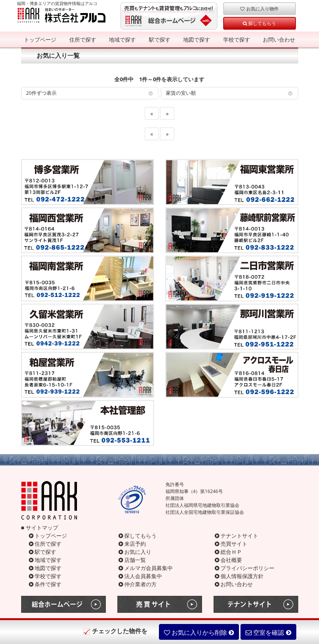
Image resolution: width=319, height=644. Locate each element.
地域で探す (122, 39)
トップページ (40, 39)
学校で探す (237, 39)
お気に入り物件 (259, 8)
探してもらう (259, 23)
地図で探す (197, 39)
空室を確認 (268, 632)
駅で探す (160, 39)
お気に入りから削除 (199, 632)
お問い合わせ (279, 39)
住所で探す (83, 39)
